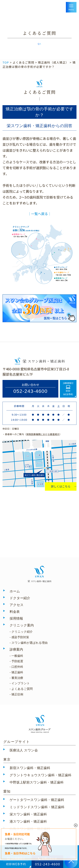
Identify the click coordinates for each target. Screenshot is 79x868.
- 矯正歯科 (16, 672)
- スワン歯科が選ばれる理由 (29, 643)
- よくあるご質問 (21, 689)
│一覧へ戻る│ (39, 214)
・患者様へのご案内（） (32, 434)
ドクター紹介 (20, 598)
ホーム (15, 591)
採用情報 (16, 618)
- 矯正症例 (16, 694)
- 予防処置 (16, 661)
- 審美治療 (16, 678)
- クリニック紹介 (21, 632)
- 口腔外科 (16, 667)
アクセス (17, 605)
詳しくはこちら (61, 486)
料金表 (15, 612)
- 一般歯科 (16, 656)
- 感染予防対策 (19, 637)
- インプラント (20, 683)
